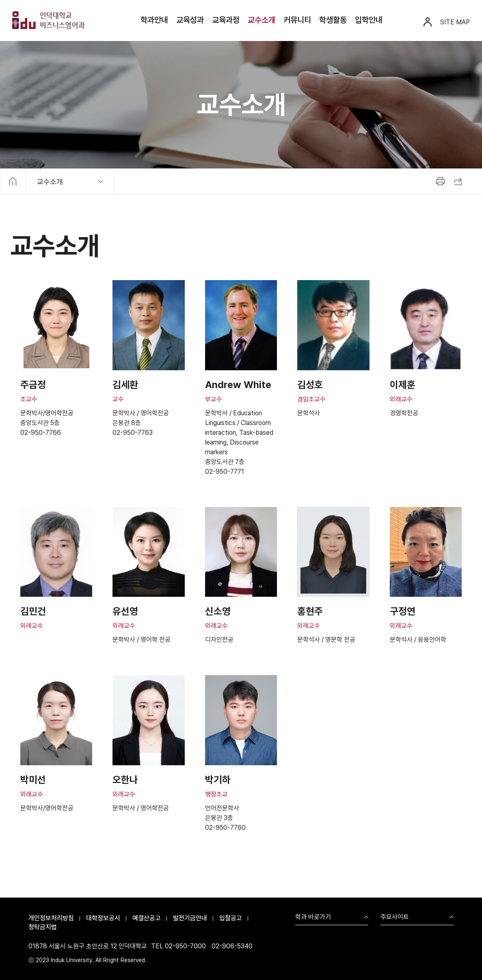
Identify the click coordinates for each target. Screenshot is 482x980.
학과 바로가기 (313, 917)
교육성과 (190, 20)
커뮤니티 (297, 20)
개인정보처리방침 (51, 918)
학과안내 (154, 20)
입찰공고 (231, 918)
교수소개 (262, 20)
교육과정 (226, 20)
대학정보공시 (103, 918)
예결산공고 (147, 918)
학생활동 (333, 20)
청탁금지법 (43, 927)
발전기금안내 (190, 918)
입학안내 (369, 20)
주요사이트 (395, 917)
